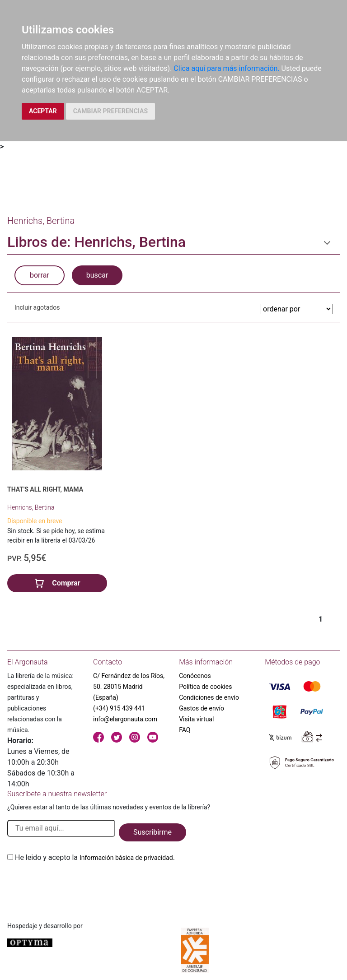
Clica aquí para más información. (226, 68)
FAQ (185, 730)
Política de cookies (205, 687)
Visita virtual (196, 719)
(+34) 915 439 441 (119, 708)
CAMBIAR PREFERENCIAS (110, 111)
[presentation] (76, 884)
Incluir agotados (37, 307)
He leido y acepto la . (95, 857)
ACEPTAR (43, 111)
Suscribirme (152, 832)
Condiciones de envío (209, 697)
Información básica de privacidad (126, 858)
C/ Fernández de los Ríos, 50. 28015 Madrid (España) (129, 687)
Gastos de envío (202, 708)
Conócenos (195, 676)
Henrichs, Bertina (31, 507)
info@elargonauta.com (125, 719)
